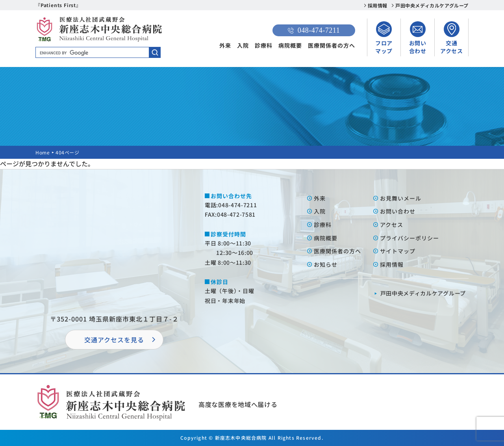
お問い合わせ (398, 211)
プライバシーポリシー (409, 238)
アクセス (392, 225)
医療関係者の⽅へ (337, 251)
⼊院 (320, 211)
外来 (225, 45)
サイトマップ (398, 251)
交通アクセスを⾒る (114, 340)
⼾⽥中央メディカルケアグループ (423, 293)
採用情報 (378, 5)
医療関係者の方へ (332, 45)
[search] (98, 53)
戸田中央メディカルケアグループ (432, 5)
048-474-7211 (314, 30)
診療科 (264, 45)
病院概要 (290, 45)
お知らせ (326, 264)
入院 (243, 45)
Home (43, 152)
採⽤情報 (392, 264)
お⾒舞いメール (401, 198)
